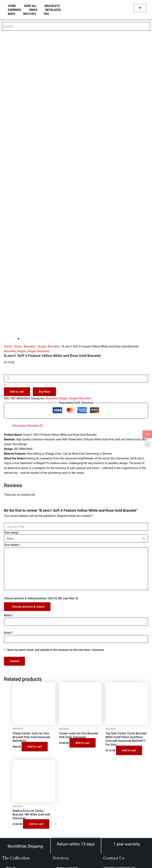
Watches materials (67, 755)
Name (9, 503)
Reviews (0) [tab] (35, 313)
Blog (59, 782)
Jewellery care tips (67, 766)
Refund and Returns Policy (72, 844)
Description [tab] (20, 313)
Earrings (15, 10)
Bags (12, 14)
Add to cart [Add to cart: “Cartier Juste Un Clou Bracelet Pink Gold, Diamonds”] (83, 630)
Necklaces (53, 10)
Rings (33, 10)
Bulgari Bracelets (49, 234)
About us (62, 823)
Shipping (62, 839)
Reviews (61, 787)
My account (63, 793)
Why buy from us (66, 771)
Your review (12, 432)
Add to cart (17, 279)
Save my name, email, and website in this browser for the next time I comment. (56, 537)
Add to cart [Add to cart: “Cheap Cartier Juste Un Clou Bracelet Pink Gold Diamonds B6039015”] (35, 634)
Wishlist (61, 803)
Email (8, 520)
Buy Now (45, 279)
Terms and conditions (69, 828)
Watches (30, 14)
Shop (18, 234)
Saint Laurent (14, 819)
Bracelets (52, 6)
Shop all (30, 6)
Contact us (63, 777)
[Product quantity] (76, 266)
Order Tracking (65, 798)
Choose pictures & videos (28, 494)
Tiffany (10, 803)
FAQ (47, 14)
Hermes (10, 814)
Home (8, 234)
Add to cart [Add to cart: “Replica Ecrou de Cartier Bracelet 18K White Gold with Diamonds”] (36, 712)
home (12, 6)
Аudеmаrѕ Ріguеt (16, 825)
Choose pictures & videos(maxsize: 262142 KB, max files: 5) (41, 486)
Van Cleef (11, 809)
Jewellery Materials (68, 761)
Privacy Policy (65, 834)
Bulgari (22, 239)
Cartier (10, 798)
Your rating (12, 420)
